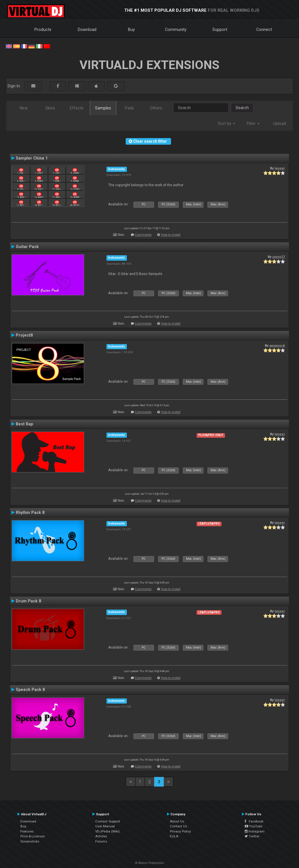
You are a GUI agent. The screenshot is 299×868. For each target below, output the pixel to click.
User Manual (105, 826)
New (24, 108)
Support (220, 30)
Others (156, 108)
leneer (280, 168)
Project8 (24, 335)
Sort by (227, 123)
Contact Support (108, 821)
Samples (103, 108)
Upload (280, 123)
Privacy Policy (180, 831)
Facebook (254, 821)
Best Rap (24, 424)
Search (242, 108)
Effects (77, 108)
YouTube (254, 826)
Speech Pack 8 (30, 690)
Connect (264, 30)
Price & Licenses (33, 836)
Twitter (252, 836)
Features (27, 831)
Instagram (255, 831)
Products (43, 30)
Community (176, 30)
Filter (253, 123)
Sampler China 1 (32, 158)
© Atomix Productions (150, 863)
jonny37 (279, 257)
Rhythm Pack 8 (30, 512)
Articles (101, 836)
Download (87, 30)
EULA (174, 836)
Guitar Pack (27, 247)
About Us (177, 821)
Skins (50, 108)
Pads (129, 108)
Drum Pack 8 (28, 601)
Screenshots (30, 841)
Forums (101, 841)
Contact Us (178, 826)
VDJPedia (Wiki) (107, 831)
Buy (131, 30)
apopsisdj (277, 345)
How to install (171, 235)
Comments (143, 235)
